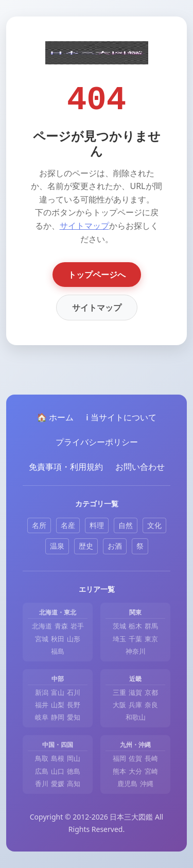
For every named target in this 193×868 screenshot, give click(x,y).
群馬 (151, 626)
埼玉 (119, 639)
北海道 (42, 626)
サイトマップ (84, 226)
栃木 (135, 626)
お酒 (115, 546)
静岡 (58, 717)
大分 (135, 771)
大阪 (119, 705)
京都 (151, 692)
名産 (68, 525)
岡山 (74, 758)
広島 (42, 771)
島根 (58, 758)
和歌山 (136, 717)
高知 (74, 784)
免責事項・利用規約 (66, 467)
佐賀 (135, 758)
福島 (58, 651)
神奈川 (136, 651)
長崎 (151, 758)
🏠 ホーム (55, 417)
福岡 (119, 758)
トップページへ (97, 275)
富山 (58, 692)
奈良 (151, 705)
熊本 (119, 771)
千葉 (135, 639)
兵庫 (135, 705)
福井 (42, 705)
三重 (119, 692)
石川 (74, 692)
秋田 (58, 639)
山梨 (58, 705)
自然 (126, 525)
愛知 (74, 717)
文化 (154, 525)
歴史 (86, 546)
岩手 (77, 626)
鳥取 (42, 758)
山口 (58, 771)
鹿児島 (127, 784)
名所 (39, 525)
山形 (74, 639)
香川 (42, 784)
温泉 (57, 546)
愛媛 (58, 784)
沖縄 (147, 784)
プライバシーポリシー (97, 442)
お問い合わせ (140, 467)
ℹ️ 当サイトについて (121, 417)
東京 (151, 639)
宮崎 (151, 771)
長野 (74, 705)
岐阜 (42, 717)
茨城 (119, 626)
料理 (97, 525)
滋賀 (135, 692)
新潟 (42, 692)
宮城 (42, 639)
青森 (61, 626)
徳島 (74, 771)
